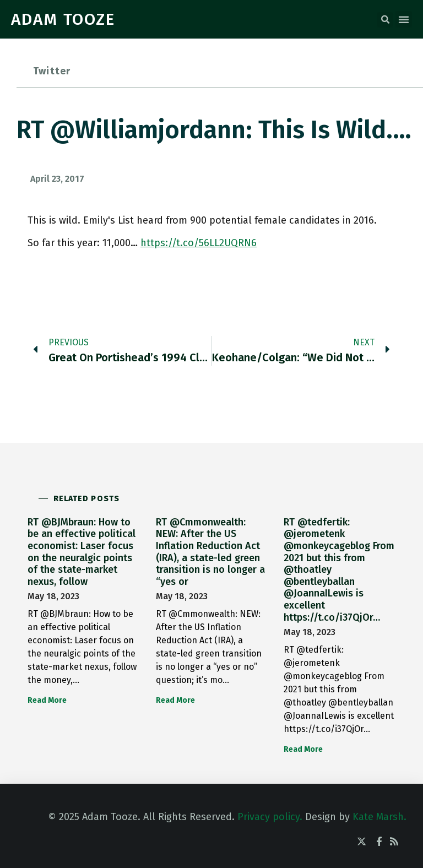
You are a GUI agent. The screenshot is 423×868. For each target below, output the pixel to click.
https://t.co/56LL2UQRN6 (199, 243)
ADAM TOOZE (63, 19)
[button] (385, 20)
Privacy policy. (270, 817)
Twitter (52, 71)
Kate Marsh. (379, 817)
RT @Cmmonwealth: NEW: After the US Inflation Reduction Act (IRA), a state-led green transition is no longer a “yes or (210, 552)
